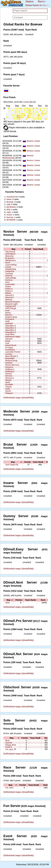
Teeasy (8, 387)
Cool (7, 310)
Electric (9, 315)
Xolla (8, 389)
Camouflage (11, 278)
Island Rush (11, 345)
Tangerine (10, 271)
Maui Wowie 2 (12, 356)
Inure (8, 263)
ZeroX (8, 391)
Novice (30, 141)
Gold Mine (10, 334)
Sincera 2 (10, 378)
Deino (8, 313)
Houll (8, 341)
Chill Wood (10, 254)
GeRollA (9, 324)
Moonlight (10, 358)
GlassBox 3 (11, 328)
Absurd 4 (9, 295)
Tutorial (9, 276)
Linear (26, 102)
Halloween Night (13, 337)
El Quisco (10, 258)
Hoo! (7, 282)
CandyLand (11, 306)
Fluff (7, 321)
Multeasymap (8, 158)
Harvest (9, 339)
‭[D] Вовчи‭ (11, 207)
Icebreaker (10, 284)
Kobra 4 (9, 291)
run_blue (9, 788)
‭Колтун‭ (10, 217)
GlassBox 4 (11, 330)
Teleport (9, 393)
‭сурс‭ (9, 212)
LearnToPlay (11, 265)
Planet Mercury (12, 365)
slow (7, 603)
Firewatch (10, 319)
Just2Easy (10, 350)
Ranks (42, 1)
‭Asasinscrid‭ (12, 197)
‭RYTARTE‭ (11, 220)
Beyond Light (11, 304)
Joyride (9, 743)
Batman (9, 300)
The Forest (10, 252)
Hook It (9, 747)
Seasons (9, 367)
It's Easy (9, 347)
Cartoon (9, 280)
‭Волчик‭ (10, 202)
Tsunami (9, 273)
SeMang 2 (10, 371)
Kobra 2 (9, 289)
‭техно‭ (9, 215)
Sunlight (9, 384)
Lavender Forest (13, 352)
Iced (7, 343)
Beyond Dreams (13, 302)
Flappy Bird (11, 745)
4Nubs (8, 293)
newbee (9, 363)
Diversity (9, 256)
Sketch (8, 380)
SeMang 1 (10, 369)
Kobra (8, 287)
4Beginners (11, 260)
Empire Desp (11, 317)
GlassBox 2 (11, 326)
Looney (9, 354)
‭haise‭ (9, 199)
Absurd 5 (9, 297)
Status (30, 1)
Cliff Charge (11, 308)
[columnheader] (14, 249)
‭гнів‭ (8, 204)
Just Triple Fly (12, 465)
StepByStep (11, 269)
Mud (7, 741)
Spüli (8, 382)
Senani (8, 374)
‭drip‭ (8, 210)
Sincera (9, 376)
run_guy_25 (11, 749)
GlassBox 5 (11, 332)
